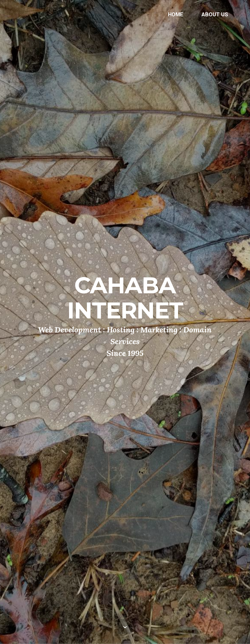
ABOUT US (215, 14)
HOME (176, 14)
